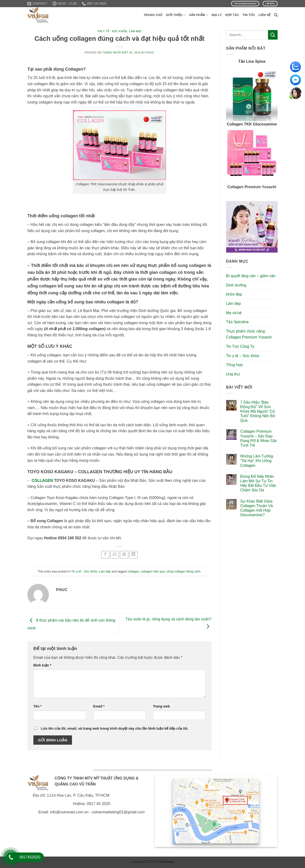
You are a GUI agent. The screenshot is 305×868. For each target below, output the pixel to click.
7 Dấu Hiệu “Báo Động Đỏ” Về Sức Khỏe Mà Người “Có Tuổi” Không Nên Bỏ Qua (258, 411)
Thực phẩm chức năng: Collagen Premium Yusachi (249, 334)
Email (99, 706)
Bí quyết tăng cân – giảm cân (251, 276)
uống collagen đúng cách (183, 571)
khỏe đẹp (234, 294)
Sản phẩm (199, 15)
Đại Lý (217, 15)
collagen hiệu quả (153, 571)
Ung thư (233, 374)
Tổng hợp (234, 365)
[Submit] (273, 35)
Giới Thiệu (176, 15)
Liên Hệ (265, 15)
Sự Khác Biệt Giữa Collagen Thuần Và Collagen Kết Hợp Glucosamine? (257, 508)
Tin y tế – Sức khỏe (243, 356)
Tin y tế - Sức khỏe (112, 31)
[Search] (276, 15)
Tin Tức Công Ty (240, 346)
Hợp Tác (232, 15)
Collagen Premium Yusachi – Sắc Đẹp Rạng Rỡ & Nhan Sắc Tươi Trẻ (259, 438)
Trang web (161, 706)
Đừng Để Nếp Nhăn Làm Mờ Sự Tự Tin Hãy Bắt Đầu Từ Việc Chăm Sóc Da (258, 483)
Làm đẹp (135, 31)
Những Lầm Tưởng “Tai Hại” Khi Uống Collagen (257, 461)
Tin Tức (249, 15)
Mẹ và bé (234, 313)
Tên (38, 706)
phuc (150, 52)
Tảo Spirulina (237, 322)
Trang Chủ (153, 15)
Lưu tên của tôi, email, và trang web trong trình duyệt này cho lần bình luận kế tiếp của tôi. (114, 728)
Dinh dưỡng (236, 285)
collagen (133, 571)
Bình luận (42, 665)
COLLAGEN (42, 481)
